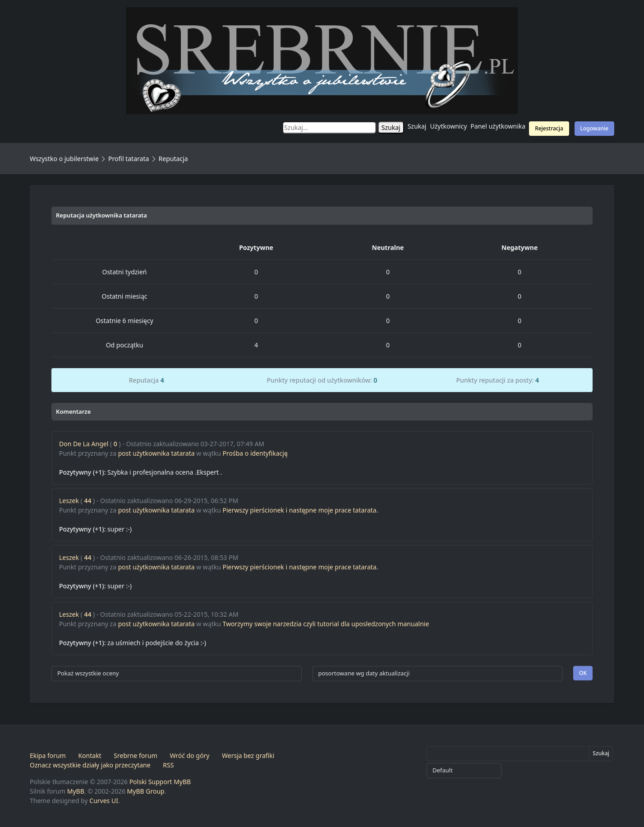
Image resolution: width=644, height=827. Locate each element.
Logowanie (594, 128)
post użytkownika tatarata (156, 453)
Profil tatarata (129, 159)
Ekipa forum (48, 755)
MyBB (76, 791)
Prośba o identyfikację (255, 453)
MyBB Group (146, 791)
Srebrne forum (135, 755)
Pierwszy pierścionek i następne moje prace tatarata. (301, 510)
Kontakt (90, 755)
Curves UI (104, 801)
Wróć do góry (189, 755)
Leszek (69, 501)
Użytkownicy (449, 126)
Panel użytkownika (498, 126)
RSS (168, 765)
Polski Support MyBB (160, 782)
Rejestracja (549, 128)
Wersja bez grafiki (248, 755)
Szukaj (417, 126)
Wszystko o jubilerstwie (64, 159)
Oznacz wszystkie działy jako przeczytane (90, 765)
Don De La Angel (84, 444)
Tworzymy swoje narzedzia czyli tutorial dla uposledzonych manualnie (326, 624)
